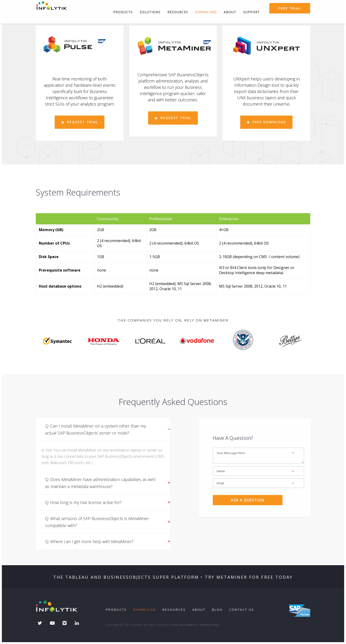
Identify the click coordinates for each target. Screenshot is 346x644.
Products (123, 12)
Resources (178, 12)
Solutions (150, 12)
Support (252, 12)
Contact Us (242, 610)
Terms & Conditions (184, 625)
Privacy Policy (209, 625)
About (230, 12)
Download (206, 12)
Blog (217, 610)
